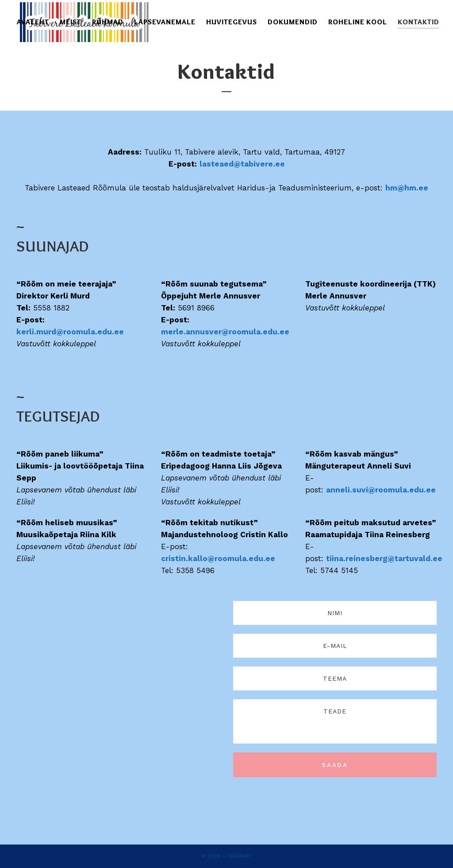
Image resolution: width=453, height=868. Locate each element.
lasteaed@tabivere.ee (242, 208)
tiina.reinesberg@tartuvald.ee (384, 603)
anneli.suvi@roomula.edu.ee (381, 534)
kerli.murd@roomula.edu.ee (70, 376)
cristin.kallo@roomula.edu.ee (218, 603)
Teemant (240, 856)
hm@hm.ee (407, 232)
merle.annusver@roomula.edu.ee (225, 376)
